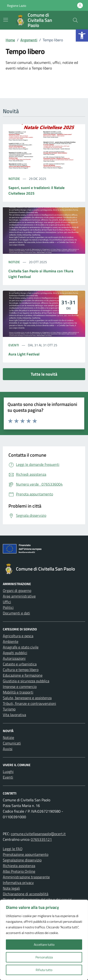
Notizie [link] (15, 179)
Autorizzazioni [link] (14, 658)
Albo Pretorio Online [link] (19, 871)
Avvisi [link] (8, 749)
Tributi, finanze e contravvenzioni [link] (29, 703)
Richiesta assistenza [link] (19, 866)
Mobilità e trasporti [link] (18, 692)
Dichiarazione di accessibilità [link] (26, 894)
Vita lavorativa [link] (14, 715)
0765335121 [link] (41, 839)
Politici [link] (8, 607)
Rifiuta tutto (44, 970)
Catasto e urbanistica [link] (20, 664)
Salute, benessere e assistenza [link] (27, 698)
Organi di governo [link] (17, 590)
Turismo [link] (9, 709)
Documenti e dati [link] (16, 613)
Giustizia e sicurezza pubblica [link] (26, 681)
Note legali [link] (11, 888)
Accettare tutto (44, 944)
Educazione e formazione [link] (23, 675)
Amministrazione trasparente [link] (26, 877)
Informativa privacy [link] (18, 883)
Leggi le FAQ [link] (13, 849)
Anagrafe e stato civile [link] (21, 647)
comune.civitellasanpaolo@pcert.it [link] (38, 834)
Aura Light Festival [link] (24, 354)
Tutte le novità (44, 374)
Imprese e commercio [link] (20, 687)
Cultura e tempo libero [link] (21, 670)
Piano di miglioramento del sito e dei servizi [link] (37, 899)
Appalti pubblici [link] (15, 653)
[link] (82, 35)
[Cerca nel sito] (75, 20)
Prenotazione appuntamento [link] (26, 854)
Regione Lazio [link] (17, 6)
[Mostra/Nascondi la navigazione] (6, 20)
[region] (44, 940)
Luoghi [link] (8, 772)
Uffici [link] (7, 602)
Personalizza (44, 957)
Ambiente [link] (11, 641)
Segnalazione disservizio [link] (22, 860)
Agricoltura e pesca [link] (18, 636)
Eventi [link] (14, 345)
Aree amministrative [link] (19, 596)
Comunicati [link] (12, 743)
